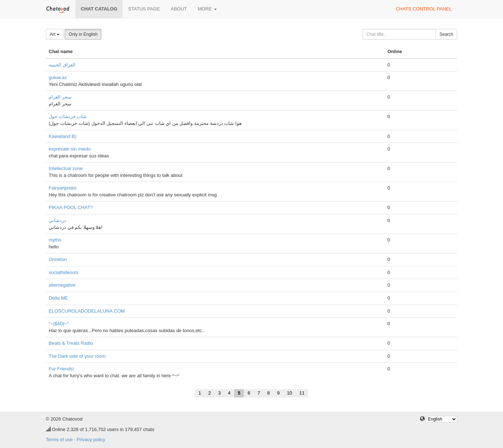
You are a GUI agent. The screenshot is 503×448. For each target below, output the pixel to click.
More (207, 9)
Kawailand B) (63, 136)
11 (302, 393)
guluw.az (58, 77)
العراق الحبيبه (62, 65)
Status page (144, 9)
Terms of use (59, 440)
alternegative (62, 285)
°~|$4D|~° (59, 324)
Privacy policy (91, 440)
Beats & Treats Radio (71, 343)
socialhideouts (64, 272)
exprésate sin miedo (70, 149)
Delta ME (58, 298)
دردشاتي (57, 220)
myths (55, 240)
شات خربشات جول (68, 116)
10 (289, 393)
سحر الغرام (60, 97)
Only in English (83, 34)
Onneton (58, 259)
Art (55, 34)
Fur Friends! (61, 369)
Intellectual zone (66, 168)
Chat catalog (99, 9)
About (179, 9)
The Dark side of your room (77, 356)
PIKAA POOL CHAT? (71, 207)
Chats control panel (424, 9)
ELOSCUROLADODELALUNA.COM (87, 311)
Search (446, 34)
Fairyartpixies (63, 188)
